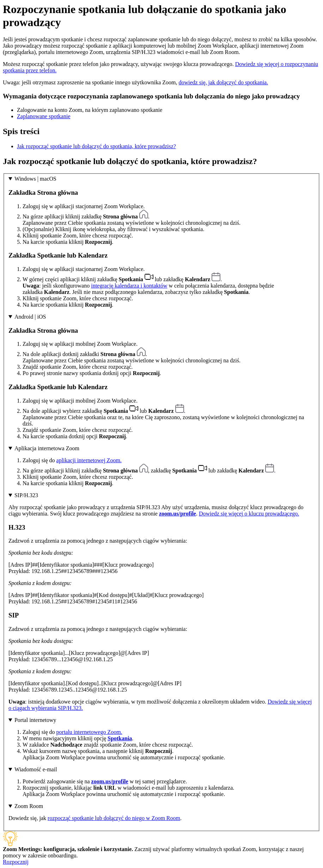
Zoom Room (29, 806)
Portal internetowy (35, 720)
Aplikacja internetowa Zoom (47, 448)
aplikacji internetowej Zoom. (89, 460)
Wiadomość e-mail (36, 769)
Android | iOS (30, 317)
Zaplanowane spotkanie (44, 116)
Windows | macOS (35, 179)
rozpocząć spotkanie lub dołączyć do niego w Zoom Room (114, 818)
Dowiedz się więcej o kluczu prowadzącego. (249, 514)
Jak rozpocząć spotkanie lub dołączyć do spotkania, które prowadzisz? (96, 146)
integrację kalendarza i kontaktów (129, 286)
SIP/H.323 (26, 495)
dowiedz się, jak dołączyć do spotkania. (224, 82)
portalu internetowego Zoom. (89, 732)
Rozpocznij (16, 862)
